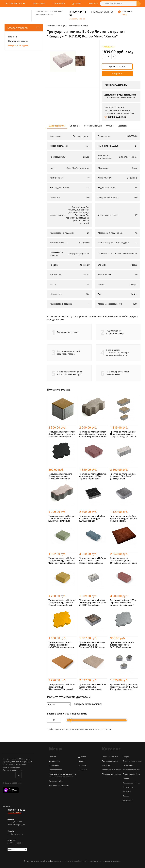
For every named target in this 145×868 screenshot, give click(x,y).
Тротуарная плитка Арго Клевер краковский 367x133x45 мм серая (122, 645)
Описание (75, 126)
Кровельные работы (131, 783)
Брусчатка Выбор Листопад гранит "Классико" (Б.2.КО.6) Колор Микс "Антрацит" (124, 687)
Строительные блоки (132, 774)
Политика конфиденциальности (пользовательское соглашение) (63, 775)
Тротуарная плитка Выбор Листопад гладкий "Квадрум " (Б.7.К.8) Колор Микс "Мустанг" (92, 646)
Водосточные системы (111, 770)
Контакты (94, 3)
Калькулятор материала (59, 786)
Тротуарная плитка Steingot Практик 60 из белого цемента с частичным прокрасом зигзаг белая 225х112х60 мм (62, 521)
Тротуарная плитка (79, 26)
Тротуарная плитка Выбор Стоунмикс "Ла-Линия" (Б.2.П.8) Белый (123, 476)
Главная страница (56, 26)
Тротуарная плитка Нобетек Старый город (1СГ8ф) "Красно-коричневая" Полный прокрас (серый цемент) (93, 479)
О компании (59, 3)
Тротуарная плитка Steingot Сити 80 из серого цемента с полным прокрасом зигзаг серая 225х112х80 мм (93, 435)
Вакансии (83, 770)
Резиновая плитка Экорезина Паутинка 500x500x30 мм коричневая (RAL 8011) (123, 562)
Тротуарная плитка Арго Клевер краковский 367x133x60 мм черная (60, 476)
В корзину (117, 73)
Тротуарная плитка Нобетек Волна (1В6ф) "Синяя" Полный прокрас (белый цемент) (93, 562)
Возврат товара (56, 770)
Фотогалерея (39, 3)
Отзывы (110, 126)
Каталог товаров (14, 3)
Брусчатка (106, 765)
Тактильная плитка (110, 761)
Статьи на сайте (56, 781)
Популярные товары (18, 41)
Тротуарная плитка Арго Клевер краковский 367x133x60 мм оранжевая (61, 645)
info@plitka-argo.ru (15, 834)
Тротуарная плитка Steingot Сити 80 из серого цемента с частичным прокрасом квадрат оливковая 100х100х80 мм (62, 437)
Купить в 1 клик (117, 66)
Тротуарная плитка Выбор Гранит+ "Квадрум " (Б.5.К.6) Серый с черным (124, 518)
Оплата (81, 761)
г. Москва (18, 822)
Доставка (77, 3)
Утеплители (128, 787)
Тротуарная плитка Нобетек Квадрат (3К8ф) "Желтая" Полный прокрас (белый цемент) (62, 604)
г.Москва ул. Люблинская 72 (121, 98)
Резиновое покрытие (132, 770)
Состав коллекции (93, 126)
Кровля (126, 778)
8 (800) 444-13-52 (117, 117)
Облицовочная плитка (111, 774)
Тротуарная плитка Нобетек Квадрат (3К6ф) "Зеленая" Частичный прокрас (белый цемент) (62, 562)
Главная (52, 757)
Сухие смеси (128, 765)
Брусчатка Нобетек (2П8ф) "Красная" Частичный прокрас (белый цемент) (123, 603)
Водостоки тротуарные (132, 761)
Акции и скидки (18, 45)
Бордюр (126, 757)
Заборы (126, 796)
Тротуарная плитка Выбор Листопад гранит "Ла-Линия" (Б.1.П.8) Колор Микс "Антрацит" (93, 604)
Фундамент (128, 800)
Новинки (12, 37)
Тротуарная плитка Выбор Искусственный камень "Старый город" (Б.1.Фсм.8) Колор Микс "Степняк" (123, 435)
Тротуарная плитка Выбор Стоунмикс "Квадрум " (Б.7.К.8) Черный (92, 518)
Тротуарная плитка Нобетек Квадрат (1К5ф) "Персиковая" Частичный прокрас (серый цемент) (62, 688)
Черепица (127, 791)
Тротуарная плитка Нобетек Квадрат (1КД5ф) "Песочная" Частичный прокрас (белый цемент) (93, 688)
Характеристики (57, 126)
